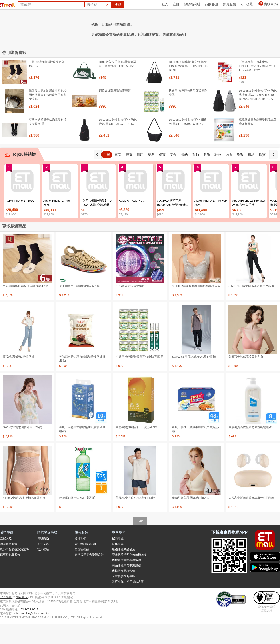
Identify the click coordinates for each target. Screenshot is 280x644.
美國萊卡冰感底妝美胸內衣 (246, 377)
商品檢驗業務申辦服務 (126, 585)
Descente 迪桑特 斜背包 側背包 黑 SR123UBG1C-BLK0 (188, 142)
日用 (140, 175)
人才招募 (43, 564)
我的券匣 (212, 4)
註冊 (176, 4)
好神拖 (103, 29)
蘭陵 (199, 29)
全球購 (36, 4)
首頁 (6, 4)
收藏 (247, 4)
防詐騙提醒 (82, 569)
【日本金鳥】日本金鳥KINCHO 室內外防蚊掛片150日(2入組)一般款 (257, 86)
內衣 (229, 175)
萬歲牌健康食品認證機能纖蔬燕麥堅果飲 (258, 142)
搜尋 (208, 20)
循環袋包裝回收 (10, 575)
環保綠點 (20, 4)
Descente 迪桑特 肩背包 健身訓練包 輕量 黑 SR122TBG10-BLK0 (188, 86)
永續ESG (52, 4)
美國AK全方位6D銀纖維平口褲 (135, 518)
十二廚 (171, 29)
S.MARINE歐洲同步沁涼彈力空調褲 (251, 306)
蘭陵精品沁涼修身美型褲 (19, 377)
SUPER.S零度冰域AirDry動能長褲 (194, 377)
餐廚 (151, 175)
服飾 (207, 175)
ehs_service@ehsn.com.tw (32, 633)
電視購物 (43, 558)
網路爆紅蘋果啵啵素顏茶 (115, 111)
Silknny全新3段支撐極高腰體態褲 (24, 518)
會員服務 (229, 4)
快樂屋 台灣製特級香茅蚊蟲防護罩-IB (188, 113)
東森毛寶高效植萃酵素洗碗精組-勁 (251, 447)
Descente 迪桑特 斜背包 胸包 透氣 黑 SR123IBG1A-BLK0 (118, 142)
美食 (173, 175)
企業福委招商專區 (124, 596)
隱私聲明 (22, 617)
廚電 (129, 175)
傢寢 (162, 175)
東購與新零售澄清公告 (89, 575)
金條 (131, 29)
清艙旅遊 (186, 29)
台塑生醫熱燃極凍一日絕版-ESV (136, 447)
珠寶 (262, 175)
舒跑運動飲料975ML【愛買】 (78, 518)
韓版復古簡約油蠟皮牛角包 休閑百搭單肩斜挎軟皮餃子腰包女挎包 (48, 115)
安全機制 (6, 617)
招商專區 (118, 558)
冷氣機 (90, 29)
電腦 (118, 175)
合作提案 (118, 564)
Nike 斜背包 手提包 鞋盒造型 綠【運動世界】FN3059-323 (117, 84)
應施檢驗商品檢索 (124, 569)
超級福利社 (192, 4)
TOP (140, 541)
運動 (196, 175)
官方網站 (43, 569)
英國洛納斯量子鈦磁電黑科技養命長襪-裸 (48, 142)
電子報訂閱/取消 (85, 564)
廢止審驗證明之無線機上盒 (129, 575)
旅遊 (240, 175)
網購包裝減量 (9, 564)
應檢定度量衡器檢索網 (126, 580)
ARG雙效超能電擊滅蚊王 (132, 306)
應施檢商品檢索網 (124, 591)
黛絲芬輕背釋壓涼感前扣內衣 (191, 518)
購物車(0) (267, 4)
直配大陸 (6, 558)
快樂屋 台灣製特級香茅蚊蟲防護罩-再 (140, 377)
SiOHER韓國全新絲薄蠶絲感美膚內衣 (196, 306)
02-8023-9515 (29, 629)
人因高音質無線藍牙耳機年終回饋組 (252, 518)
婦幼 (184, 175)
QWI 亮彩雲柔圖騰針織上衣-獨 (22, 447)
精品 (251, 175)
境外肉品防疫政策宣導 (14, 569)
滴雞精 (158, 29)
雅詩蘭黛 (144, 29)
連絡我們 (80, 558)
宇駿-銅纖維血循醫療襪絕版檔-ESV (47, 84)
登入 (165, 4)
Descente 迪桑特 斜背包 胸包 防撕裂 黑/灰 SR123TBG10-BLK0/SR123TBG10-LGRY (258, 115)
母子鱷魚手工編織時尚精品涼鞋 (79, 306)
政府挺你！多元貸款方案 (128, 601)
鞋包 (218, 175)
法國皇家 (118, 29)
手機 (107, 175)
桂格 (79, 29)
